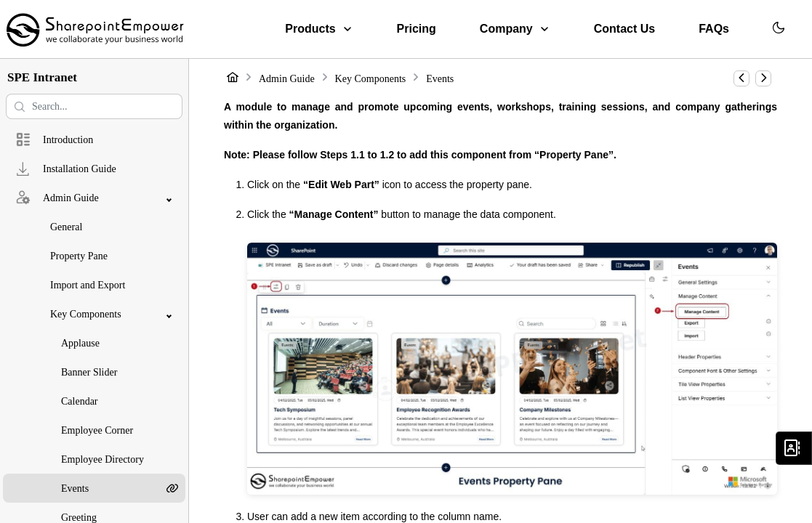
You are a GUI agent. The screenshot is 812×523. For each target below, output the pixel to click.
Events (440, 79)
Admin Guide (287, 79)
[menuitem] (319, 29)
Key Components (371, 79)
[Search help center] (94, 106)
